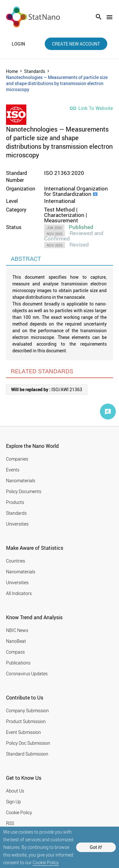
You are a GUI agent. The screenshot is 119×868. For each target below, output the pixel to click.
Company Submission (27, 710)
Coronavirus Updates (27, 674)
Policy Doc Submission (28, 743)
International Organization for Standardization (76, 191)
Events (13, 470)
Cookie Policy (46, 862)
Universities (17, 524)
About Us (15, 791)
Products (15, 502)
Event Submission (23, 732)
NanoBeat (16, 641)
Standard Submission (27, 754)
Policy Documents (24, 491)
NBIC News (17, 630)
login (18, 44)
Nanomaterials (21, 481)
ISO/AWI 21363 (47, 389)
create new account (76, 44)
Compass (15, 652)
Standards (35, 71)
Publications (18, 663)
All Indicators (19, 593)
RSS (10, 823)
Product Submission (26, 721)
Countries (16, 561)
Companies (17, 459)
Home (12, 71)
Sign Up (13, 802)
